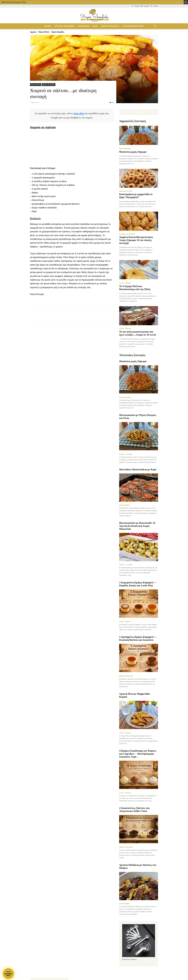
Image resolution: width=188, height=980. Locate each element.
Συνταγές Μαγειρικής (65, 26)
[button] (155, 26)
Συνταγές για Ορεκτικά (127, 234)
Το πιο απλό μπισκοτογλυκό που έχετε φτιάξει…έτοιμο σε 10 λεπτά (138, 333)
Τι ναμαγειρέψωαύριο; (8, 974)
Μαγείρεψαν (84, 26)
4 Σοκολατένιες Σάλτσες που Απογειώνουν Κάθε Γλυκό (134, 810)
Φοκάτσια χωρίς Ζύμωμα (133, 152)
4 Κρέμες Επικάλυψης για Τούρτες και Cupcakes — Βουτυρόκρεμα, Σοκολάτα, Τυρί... (138, 754)
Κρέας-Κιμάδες (49, 84)
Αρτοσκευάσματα (125, 149)
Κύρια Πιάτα (44, 32)
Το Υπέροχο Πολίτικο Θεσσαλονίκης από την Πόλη (135, 288)
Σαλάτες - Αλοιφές (126, 454)
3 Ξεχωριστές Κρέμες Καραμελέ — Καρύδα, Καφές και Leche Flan (138, 584)
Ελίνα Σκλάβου (124, 505)
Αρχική (48, 26)
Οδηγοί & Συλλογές (110, 26)
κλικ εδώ (79, 113)
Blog (95, 26)
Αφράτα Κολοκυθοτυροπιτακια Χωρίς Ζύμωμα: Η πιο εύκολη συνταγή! (136, 240)
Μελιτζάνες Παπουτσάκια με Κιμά (138, 469)
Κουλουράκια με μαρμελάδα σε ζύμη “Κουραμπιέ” (136, 196)
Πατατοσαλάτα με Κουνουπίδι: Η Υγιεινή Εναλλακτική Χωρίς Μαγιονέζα (137, 526)
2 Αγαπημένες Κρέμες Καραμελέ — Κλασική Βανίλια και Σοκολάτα (138, 638)
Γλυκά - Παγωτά (125, 283)
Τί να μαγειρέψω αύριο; (133, 26)
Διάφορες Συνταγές (126, 191)
